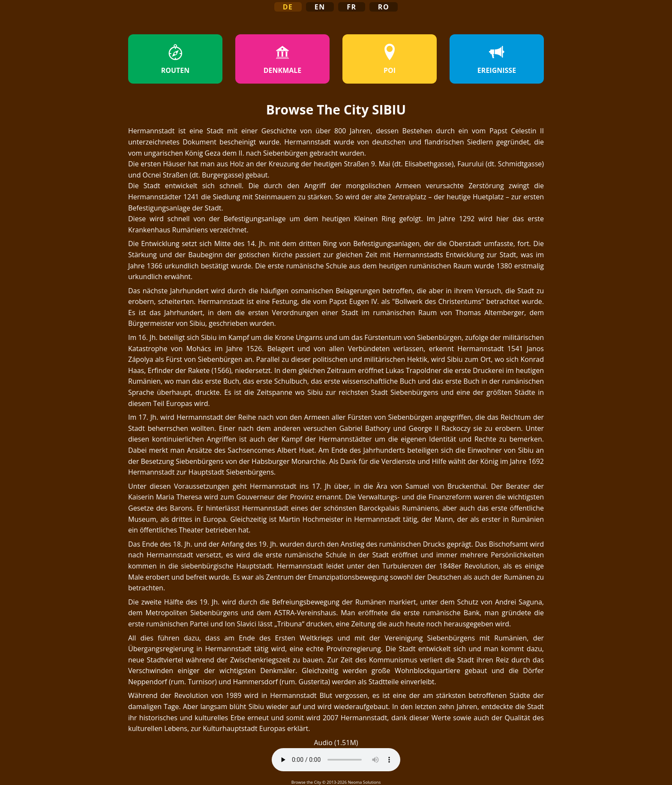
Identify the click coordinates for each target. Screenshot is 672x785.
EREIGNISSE (497, 59)
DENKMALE (283, 59)
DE (288, 7)
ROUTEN (175, 59)
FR (352, 7)
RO (384, 7)
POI (390, 59)
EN (320, 7)
